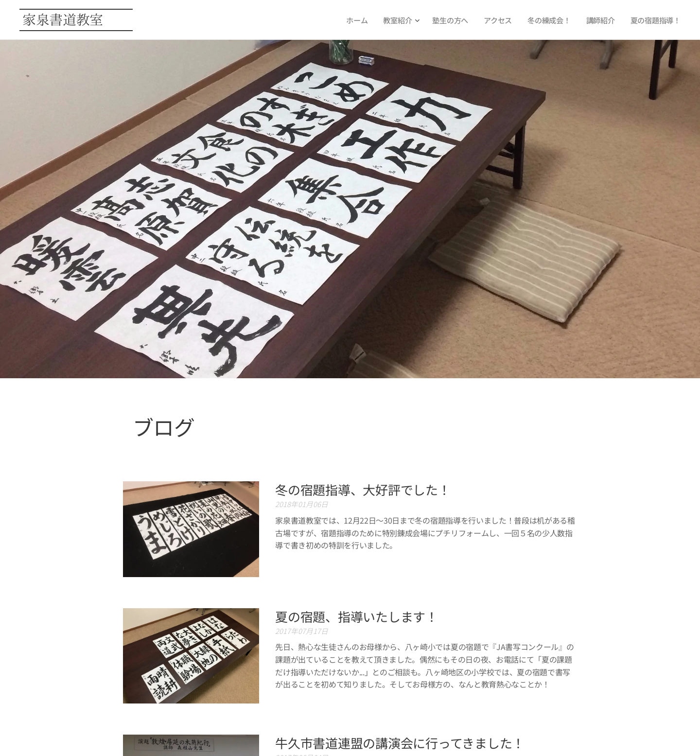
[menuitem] (356, 20)
